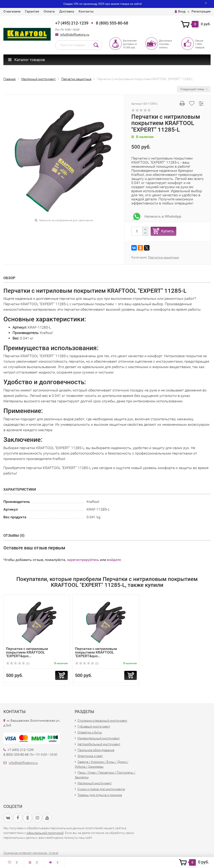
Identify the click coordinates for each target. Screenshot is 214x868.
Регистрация (201, 11)
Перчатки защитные (163, 257)
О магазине (12, 11)
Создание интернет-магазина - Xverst (31, 853)
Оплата (49, 11)
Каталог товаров (27, 60)
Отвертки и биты (90, 732)
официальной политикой (45, 833)
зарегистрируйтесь (83, 560)
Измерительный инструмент (99, 738)
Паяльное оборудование (96, 750)
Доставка (67, 11)
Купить (167, 231)
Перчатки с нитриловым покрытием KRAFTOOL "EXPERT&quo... (27, 652)
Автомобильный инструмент (99, 744)
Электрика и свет (90, 756)
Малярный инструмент (95, 783)
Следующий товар (194, 89)
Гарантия (32, 11)
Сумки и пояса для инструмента (101, 789)
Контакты (86, 11)
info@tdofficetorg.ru (75, 34)
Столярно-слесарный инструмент (102, 720)
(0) (18, 664)
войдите (114, 560)
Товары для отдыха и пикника (100, 795)
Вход (180, 11)
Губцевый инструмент (94, 726)
